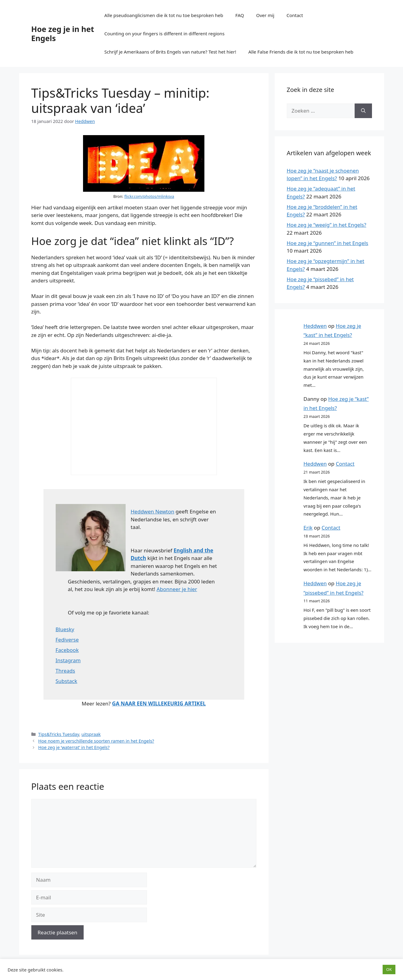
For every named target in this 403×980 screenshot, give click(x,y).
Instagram (68, 660)
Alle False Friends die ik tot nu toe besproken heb (301, 52)
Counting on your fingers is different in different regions (164, 33)
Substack (66, 681)
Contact (295, 15)
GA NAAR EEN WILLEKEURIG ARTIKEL (159, 703)
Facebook (67, 650)
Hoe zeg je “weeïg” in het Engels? (327, 225)
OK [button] (389, 969)
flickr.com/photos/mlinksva (149, 196)
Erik (308, 528)
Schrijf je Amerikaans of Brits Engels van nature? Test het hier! (170, 52)
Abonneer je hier (177, 589)
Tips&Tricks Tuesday (59, 734)
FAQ (240, 15)
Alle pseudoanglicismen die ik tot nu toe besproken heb (164, 15)
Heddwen (315, 326)
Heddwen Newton (153, 511)
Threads (65, 671)
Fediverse (67, 640)
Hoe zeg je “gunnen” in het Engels (328, 243)
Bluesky (65, 629)
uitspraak (91, 734)
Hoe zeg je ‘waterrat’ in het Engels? (74, 747)
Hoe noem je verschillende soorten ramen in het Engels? (96, 741)
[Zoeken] (363, 111)
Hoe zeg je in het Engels (63, 33)
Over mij (265, 15)
